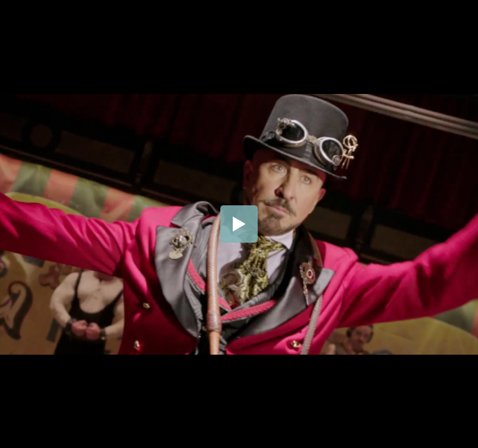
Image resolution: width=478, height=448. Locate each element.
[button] (239, 224)
